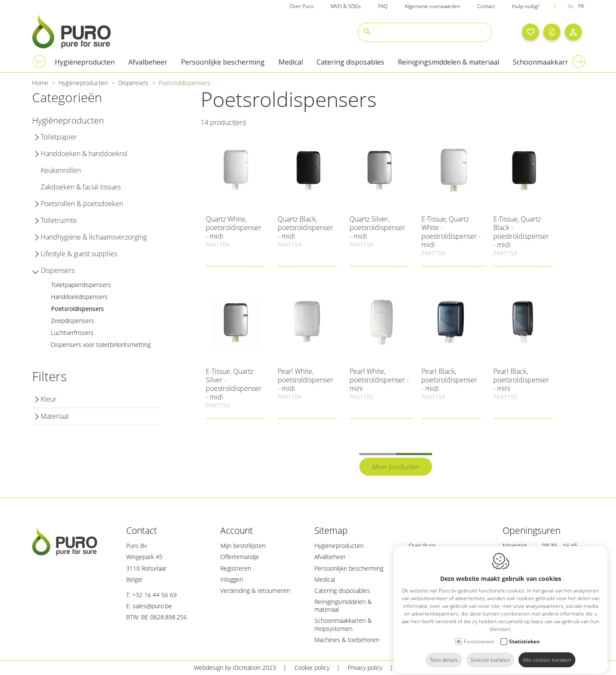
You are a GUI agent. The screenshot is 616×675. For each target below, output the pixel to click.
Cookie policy (312, 668)
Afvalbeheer (330, 557)
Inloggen (232, 579)
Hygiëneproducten (339, 546)
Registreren (236, 568)
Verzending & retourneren (255, 591)
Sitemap (331, 530)
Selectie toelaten (490, 653)
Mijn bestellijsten (243, 546)
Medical (325, 579)
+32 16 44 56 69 (154, 595)
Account (237, 530)
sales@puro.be (152, 606)
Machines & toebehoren (347, 640)
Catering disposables (342, 591)
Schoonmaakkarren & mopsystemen (343, 624)
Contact (142, 530)
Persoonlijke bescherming (349, 568)
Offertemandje (240, 557)
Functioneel (479, 634)
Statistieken (524, 634)
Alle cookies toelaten (547, 653)
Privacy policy (365, 668)
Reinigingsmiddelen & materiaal (343, 605)
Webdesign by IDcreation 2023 (235, 668)
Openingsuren (532, 530)
